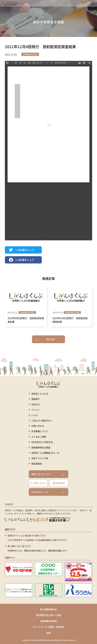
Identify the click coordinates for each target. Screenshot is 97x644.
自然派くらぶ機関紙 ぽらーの (45, 453)
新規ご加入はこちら (48, 474)
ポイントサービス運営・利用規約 (48, 627)
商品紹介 (36, 399)
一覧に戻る (46, 339)
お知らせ (36, 404)
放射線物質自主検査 (30, 54)
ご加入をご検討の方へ (42, 421)
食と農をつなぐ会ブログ (19, 546)
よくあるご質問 (39, 437)
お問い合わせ (38, 426)
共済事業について (40, 431)
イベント (36, 410)
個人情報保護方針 (48, 609)
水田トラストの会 (40, 458)
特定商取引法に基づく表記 (48, 615)
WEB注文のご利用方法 (42, 442)
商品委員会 (37, 464)
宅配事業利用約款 (48, 621)
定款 (48, 633)
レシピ (35, 415)
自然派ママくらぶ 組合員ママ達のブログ (27, 536)
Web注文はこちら (48, 492)
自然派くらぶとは (40, 394)
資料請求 (59, 483)
